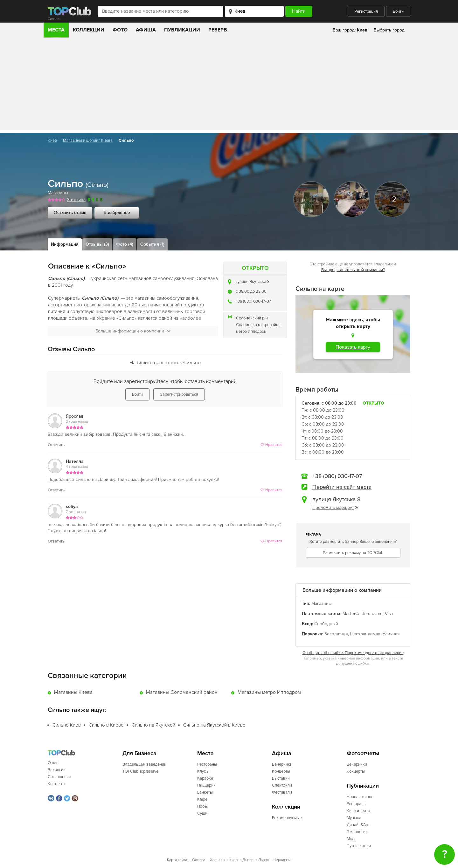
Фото (120, 30)
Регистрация (366, 11)
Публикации (182, 30)
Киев (52, 140)
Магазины (58, 193)
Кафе (202, 799)
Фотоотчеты (363, 753)
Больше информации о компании (133, 331)
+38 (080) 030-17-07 (253, 301)
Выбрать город (389, 30)
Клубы (203, 771)
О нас (53, 763)
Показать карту (353, 347)
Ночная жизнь (360, 797)
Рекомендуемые (287, 818)
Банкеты (205, 792)
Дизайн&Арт (358, 825)
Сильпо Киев (67, 725)
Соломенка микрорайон (258, 325)
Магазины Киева (73, 692)
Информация (65, 244)
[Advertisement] (229, 85)
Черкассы (282, 860)
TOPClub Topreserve (140, 771)
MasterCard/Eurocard (363, 614)
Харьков (217, 860)
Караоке (205, 778)
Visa (389, 614)
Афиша (146, 30)
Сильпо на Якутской (153, 725)
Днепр (248, 860)
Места (56, 30)
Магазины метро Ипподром (269, 692)
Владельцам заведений (144, 764)
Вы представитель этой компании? (353, 270)
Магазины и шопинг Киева (88, 140)
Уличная (391, 634)
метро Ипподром (251, 331)
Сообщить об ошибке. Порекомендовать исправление (353, 653)
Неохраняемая (365, 634)
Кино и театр (358, 811)
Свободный (326, 624)
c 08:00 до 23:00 (251, 291)
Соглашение (59, 777)
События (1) (152, 244)
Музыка (354, 818)
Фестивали (282, 792)
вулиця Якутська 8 (252, 282)
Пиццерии (206, 785)
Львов (264, 860)
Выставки (281, 778)
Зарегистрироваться (179, 394)
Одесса (199, 860)
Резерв (218, 30)
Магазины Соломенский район (182, 692)
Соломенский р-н (252, 318)
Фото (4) (125, 244)
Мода (352, 839)
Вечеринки (282, 764)
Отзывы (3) (97, 244)
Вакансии (57, 770)
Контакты (56, 784)
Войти (398, 11)
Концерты (281, 771)
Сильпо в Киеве (106, 725)
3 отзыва (76, 200)
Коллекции (89, 30)
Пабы (202, 806)
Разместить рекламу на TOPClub (353, 553)
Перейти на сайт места (342, 487)
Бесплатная (336, 634)
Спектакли (282, 785)
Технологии (357, 832)
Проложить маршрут (335, 507)
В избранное (117, 212)
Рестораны (207, 764)
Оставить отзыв (70, 212)
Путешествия (359, 846)
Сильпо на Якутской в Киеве (214, 725)
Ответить (56, 445)
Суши (202, 813)
